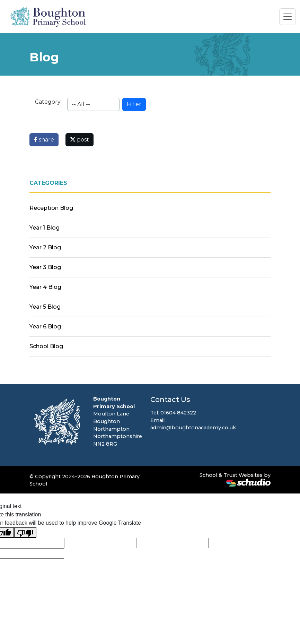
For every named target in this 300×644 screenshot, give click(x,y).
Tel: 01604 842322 (173, 413)
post (80, 140)
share (44, 140)
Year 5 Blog (45, 307)
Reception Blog (51, 208)
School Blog (46, 346)
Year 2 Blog (45, 247)
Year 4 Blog (45, 287)
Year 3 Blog (45, 267)
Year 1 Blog (45, 228)
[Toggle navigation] (288, 17)
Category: (48, 102)
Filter (134, 104)
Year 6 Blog (45, 327)
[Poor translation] (25, 533)
